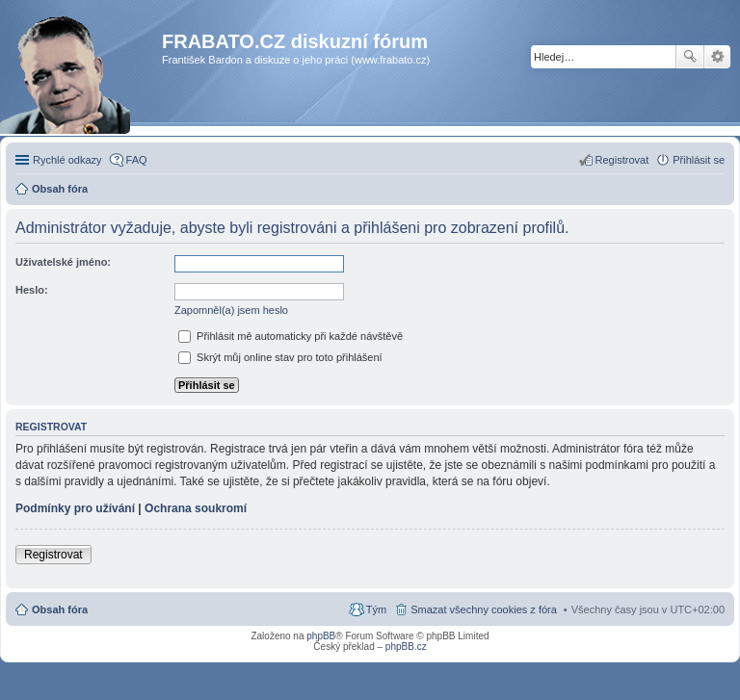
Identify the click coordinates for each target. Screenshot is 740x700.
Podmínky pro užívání (75, 508)
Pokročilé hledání (717, 57)
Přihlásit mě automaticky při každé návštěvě (291, 336)
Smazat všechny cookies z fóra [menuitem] (484, 609)
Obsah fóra (60, 609)
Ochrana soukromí (196, 508)
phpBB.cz (406, 647)
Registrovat (53, 555)
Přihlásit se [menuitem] (699, 160)
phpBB (321, 636)
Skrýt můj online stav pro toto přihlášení (280, 357)
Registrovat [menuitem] (622, 160)
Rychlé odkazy (67, 160)
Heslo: (32, 290)
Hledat (690, 57)
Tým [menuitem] (376, 609)
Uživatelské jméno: (63, 262)
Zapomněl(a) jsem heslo (231, 310)
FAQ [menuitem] (137, 160)
